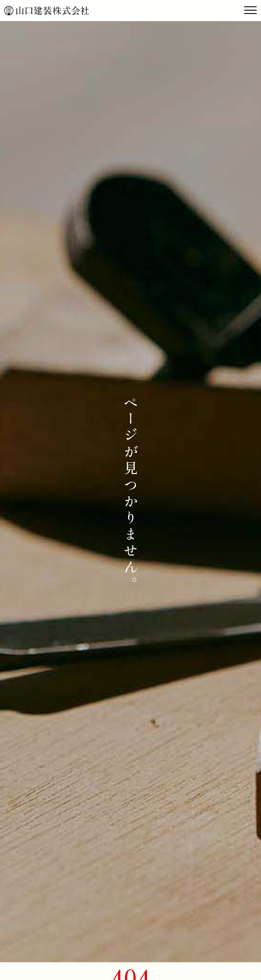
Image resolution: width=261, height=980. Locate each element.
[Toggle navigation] (250, 11)
